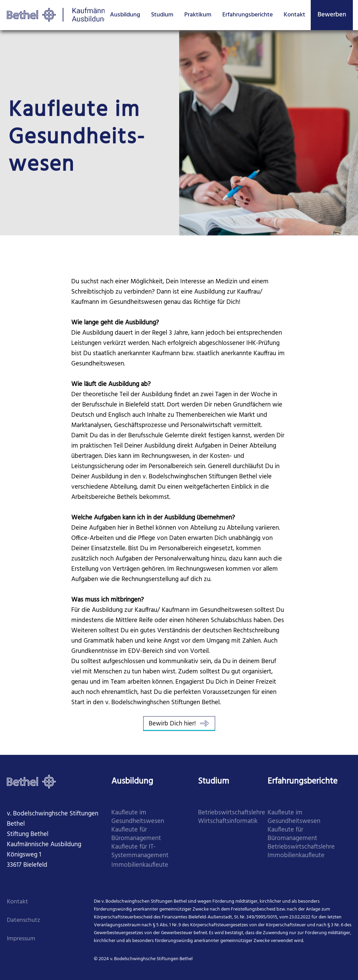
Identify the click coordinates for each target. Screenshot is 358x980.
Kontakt (294, 15)
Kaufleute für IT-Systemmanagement (140, 851)
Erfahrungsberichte (248, 15)
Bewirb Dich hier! (179, 724)
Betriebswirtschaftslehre (232, 813)
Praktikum (198, 15)
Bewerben (332, 15)
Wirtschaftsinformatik (228, 821)
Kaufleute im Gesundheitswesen (138, 817)
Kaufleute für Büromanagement (136, 834)
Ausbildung (125, 15)
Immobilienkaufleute (140, 865)
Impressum (21, 939)
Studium (162, 15)
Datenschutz (23, 920)
